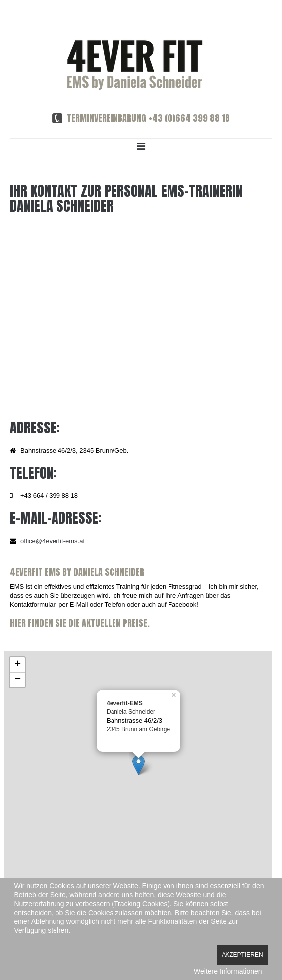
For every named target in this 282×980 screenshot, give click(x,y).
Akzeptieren (242, 955)
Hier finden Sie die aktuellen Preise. (80, 623)
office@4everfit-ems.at (53, 541)
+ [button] (18, 665)
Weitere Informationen (228, 971)
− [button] (18, 680)
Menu (141, 146)
